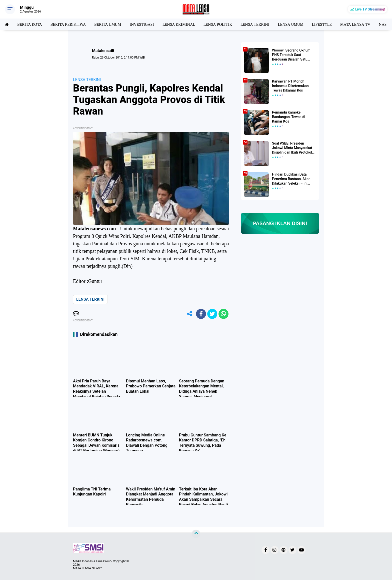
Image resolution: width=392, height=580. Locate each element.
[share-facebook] (201, 314)
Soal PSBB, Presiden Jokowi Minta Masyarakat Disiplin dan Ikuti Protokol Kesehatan (292, 148)
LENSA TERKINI (255, 24)
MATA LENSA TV (355, 24)
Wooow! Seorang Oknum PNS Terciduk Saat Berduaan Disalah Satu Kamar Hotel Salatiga (291, 55)
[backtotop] (196, 534)
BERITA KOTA (30, 24)
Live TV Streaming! (370, 9)
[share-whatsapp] (223, 314)
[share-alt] (190, 314)
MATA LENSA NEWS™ (87, 568)
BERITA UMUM (108, 24)
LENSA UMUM (290, 24)
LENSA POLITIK (218, 24)
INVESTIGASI (142, 24)
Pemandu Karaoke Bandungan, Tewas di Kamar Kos (289, 117)
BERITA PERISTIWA (68, 24)
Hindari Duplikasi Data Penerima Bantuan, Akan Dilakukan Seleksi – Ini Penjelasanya (291, 179)
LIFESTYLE (322, 24)
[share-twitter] (212, 314)
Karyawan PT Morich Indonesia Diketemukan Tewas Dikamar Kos (290, 86)
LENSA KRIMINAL (179, 24)
